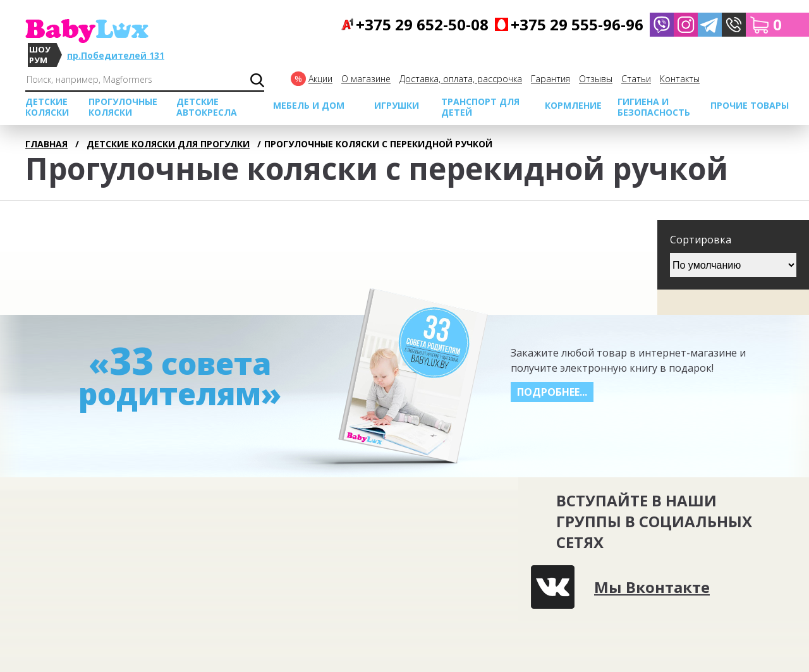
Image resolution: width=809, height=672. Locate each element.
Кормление (573, 105)
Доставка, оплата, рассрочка (461, 79)
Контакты (680, 79)
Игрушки (397, 105)
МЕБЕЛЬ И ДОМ (309, 105)
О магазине (366, 79)
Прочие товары (750, 105)
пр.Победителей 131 (116, 55)
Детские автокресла (207, 107)
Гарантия (550, 79)
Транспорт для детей (480, 107)
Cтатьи (636, 79)
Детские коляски (47, 107)
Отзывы (596, 79)
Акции (320, 79)
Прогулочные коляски (123, 107)
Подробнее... (552, 392)
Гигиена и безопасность (654, 107)
